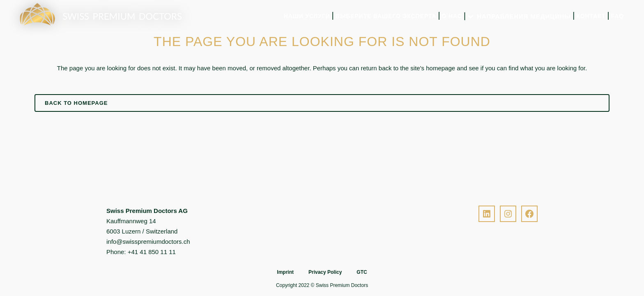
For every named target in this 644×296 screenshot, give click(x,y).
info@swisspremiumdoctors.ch (148, 242)
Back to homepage (76, 103)
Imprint (285, 272)
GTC (362, 272)
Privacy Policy (325, 272)
